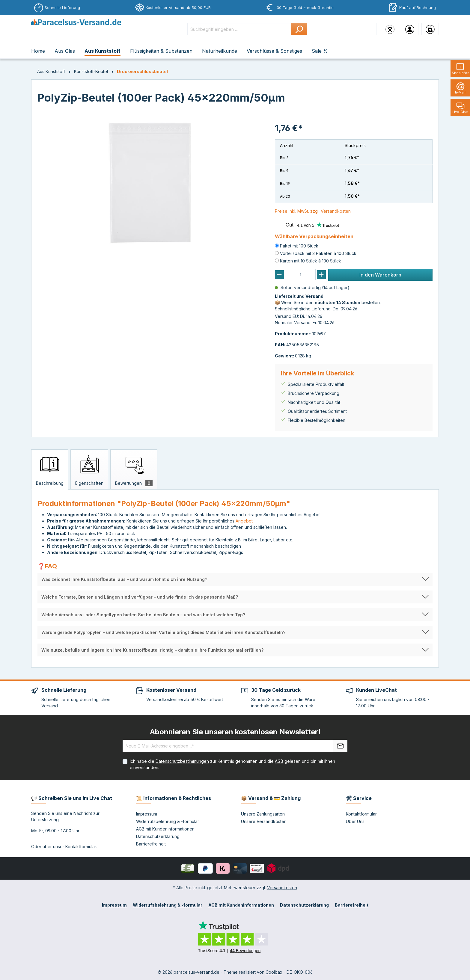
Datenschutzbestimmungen (182, 761)
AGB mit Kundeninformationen (165, 829)
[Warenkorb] (430, 29)
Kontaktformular (81, 847)
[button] (235, 579)
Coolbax (274, 972)
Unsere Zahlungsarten (263, 814)
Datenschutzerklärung (158, 836)
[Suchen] (299, 29)
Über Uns (355, 821)
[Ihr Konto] (410, 29)
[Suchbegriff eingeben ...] (239, 29)
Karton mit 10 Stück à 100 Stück (311, 261)
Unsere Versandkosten (264, 821)
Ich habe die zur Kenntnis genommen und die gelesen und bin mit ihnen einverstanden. (232, 764)
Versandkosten (282, 888)
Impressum (147, 814)
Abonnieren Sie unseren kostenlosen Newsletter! (235, 732)
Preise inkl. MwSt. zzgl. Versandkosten (313, 211)
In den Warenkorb (380, 275)
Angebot (244, 521)
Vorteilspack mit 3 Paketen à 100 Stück (318, 253)
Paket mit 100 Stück (299, 246)
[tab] (50, 469)
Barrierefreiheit (151, 844)
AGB (279, 761)
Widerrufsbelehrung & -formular (168, 821)
